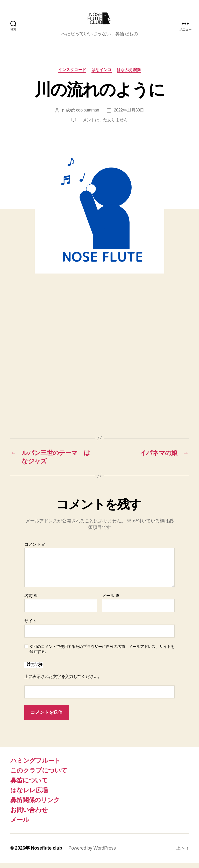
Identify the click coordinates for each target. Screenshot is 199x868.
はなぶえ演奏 (129, 75)
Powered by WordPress (92, 853)
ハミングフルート (35, 766)
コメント (35, 549)
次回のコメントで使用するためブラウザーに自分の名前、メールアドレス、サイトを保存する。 (102, 654)
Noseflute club (46, 853)
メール (111, 601)
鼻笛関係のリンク (35, 805)
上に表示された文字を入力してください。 (63, 682)
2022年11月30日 (129, 115)
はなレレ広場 (29, 795)
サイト (30, 626)
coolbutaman (88, 115)
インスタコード (72, 75)
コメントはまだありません (103, 125)
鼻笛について (29, 785)
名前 (31, 601)
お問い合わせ (29, 815)
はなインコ (102, 75)
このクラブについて (39, 776)
